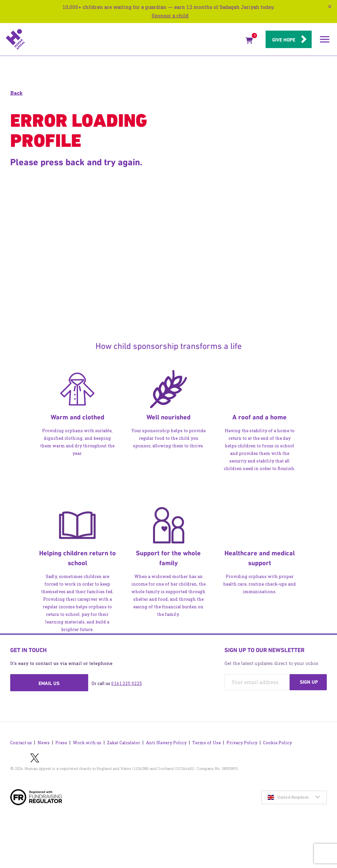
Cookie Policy (277, 743)
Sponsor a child (170, 16)
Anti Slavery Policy (166, 743)
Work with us (87, 743)
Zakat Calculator (124, 743)
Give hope (284, 40)
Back (16, 93)
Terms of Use (207, 743)
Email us (49, 683)
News (44, 743)
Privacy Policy (242, 743)
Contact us (21, 743)
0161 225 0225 (127, 684)
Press (61, 743)
